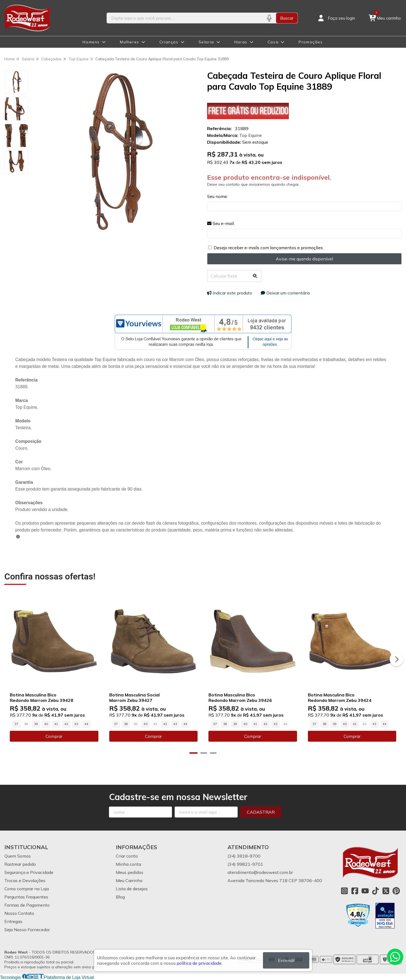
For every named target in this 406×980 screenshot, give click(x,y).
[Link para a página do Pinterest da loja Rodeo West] (396, 891)
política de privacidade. (199, 963)
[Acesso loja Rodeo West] (336, 18)
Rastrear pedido (20, 864)
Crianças (169, 42)
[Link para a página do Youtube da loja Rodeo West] (365, 891)
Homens (91, 42)
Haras (241, 42)
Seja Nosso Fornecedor (27, 930)
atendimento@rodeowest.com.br (260, 872)
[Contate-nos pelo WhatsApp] (395, 957)
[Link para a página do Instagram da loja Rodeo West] (344, 891)
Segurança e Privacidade (29, 872)
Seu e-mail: (221, 223)
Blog (120, 897)
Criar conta (127, 856)
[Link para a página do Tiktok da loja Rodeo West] (375, 891)
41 (56, 724)
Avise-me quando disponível (304, 259)
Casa (273, 42)
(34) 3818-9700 (244, 856)
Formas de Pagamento (27, 905)
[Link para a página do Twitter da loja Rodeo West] (386, 891)
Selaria (206, 42)
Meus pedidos (130, 872)
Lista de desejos (132, 889)
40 (46, 724)
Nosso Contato (19, 913)
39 (36, 724)
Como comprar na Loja (27, 889)
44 (86, 724)
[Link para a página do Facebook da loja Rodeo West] (355, 891)
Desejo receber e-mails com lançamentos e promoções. (269, 248)
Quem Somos (18, 856)
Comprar (54, 736)
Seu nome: (217, 196)
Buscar (287, 18)
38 (126, 724)
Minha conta (128, 864)
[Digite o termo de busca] (184, 18)
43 (76, 724)
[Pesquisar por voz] (269, 18)
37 (16, 724)
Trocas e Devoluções (25, 880)
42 (66, 724)
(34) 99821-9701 (245, 864)
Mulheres (130, 42)
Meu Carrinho (129, 880)
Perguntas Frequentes (26, 897)
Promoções (311, 42)
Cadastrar (261, 812)
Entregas (13, 921)
